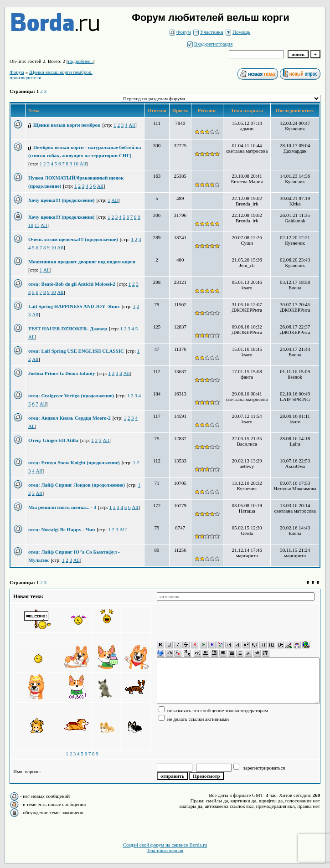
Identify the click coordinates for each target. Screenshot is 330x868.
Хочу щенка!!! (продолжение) (62, 200)
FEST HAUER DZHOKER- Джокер (68, 329)
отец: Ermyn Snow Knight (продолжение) (74, 462)
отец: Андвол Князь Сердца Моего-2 (70, 418)
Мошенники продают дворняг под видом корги (82, 262)
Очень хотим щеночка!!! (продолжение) (73, 239)
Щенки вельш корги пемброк (67, 125)
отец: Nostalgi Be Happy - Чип (62, 529)
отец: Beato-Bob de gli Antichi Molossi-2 (72, 284)
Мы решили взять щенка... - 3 (62, 507)
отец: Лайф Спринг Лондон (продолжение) (77, 485)
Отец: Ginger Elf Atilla (53, 440)
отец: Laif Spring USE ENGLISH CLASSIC (76, 351)
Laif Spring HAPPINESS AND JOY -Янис (74, 306)
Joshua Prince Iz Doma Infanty (62, 373)
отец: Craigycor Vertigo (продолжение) (71, 395)
